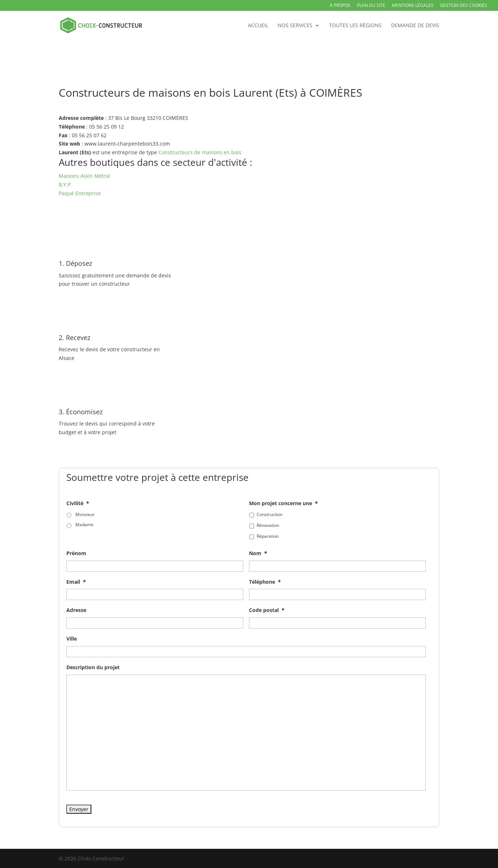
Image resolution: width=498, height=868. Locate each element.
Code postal (267, 610)
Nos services (295, 26)
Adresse (76, 610)
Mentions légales (413, 6)
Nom (258, 553)
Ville (72, 639)
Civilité (78, 503)
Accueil (258, 26)
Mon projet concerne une (283, 503)
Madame (84, 525)
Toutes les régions (355, 26)
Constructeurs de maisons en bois (200, 152)
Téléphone (265, 582)
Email (76, 582)
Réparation (268, 536)
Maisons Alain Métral (84, 176)
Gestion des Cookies (464, 6)
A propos (340, 6)
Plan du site (371, 6)
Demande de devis (415, 26)
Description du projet (93, 667)
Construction (269, 514)
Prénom (76, 553)
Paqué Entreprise (80, 193)
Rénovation (268, 525)
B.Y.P (65, 184)
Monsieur (85, 514)
